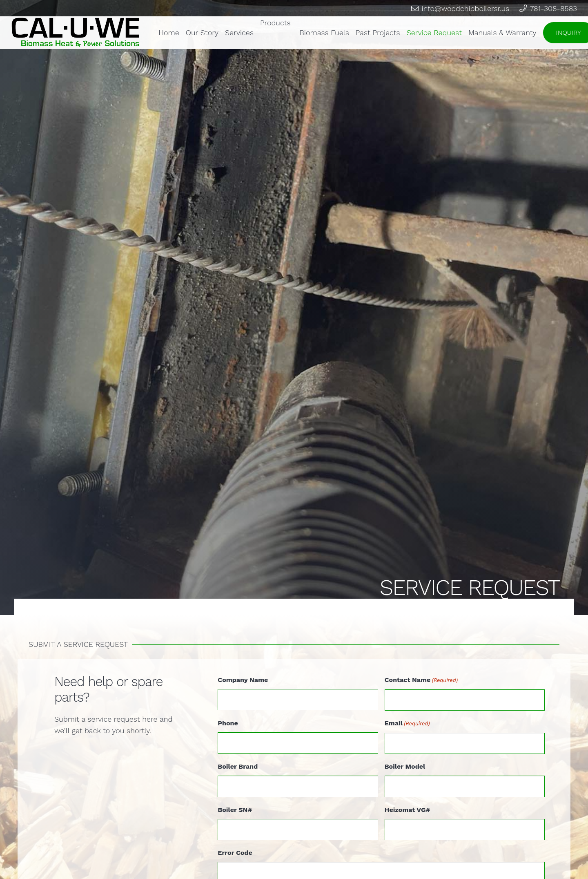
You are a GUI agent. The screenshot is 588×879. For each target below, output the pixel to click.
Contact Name (421, 680)
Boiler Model (405, 766)
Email (407, 724)
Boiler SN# (235, 810)
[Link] (76, 33)
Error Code (235, 853)
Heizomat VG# (408, 810)
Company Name (243, 680)
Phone (228, 723)
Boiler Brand (238, 766)
